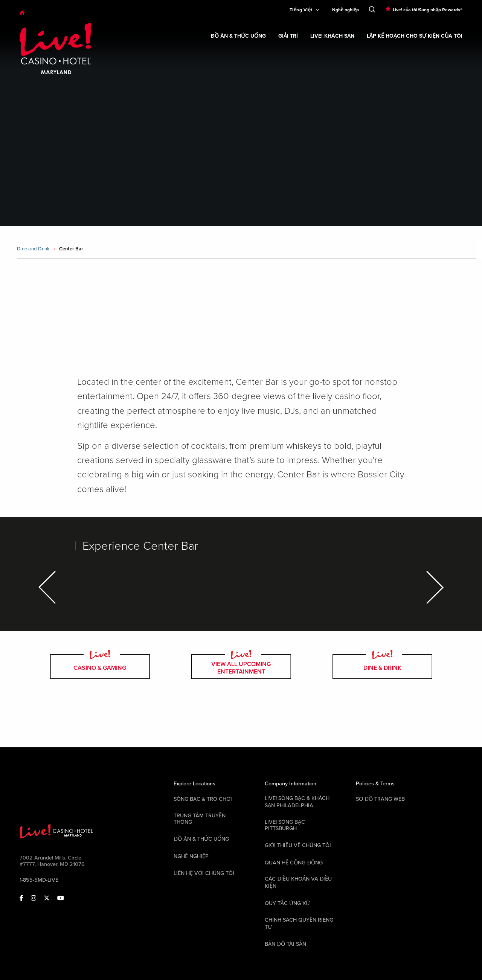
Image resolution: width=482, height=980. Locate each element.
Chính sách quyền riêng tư (299, 924)
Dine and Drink (34, 249)
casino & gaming (100, 667)
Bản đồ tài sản (285, 944)
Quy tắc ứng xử (287, 903)
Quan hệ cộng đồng (294, 863)
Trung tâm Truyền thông (200, 819)
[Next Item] (434, 587)
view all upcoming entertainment (241, 667)
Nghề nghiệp (345, 10)
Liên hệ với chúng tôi (204, 873)
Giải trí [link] (288, 36)
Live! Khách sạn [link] (332, 36)
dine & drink (382, 667)
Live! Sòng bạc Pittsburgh (285, 825)
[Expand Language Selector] (301, 10)
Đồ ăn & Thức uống (201, 839)
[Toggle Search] (372, 8)
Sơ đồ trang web (380, 799)
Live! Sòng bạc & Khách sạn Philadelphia (297, 802)
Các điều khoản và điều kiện (298, 882)
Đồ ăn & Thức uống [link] (238, 36)
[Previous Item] (48, 587)
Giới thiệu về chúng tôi (298, 845)
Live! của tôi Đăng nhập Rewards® (428, 10)
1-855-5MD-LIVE (39, 880)
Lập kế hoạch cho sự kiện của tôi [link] (415, 36)
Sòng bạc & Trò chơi (203, 799)
